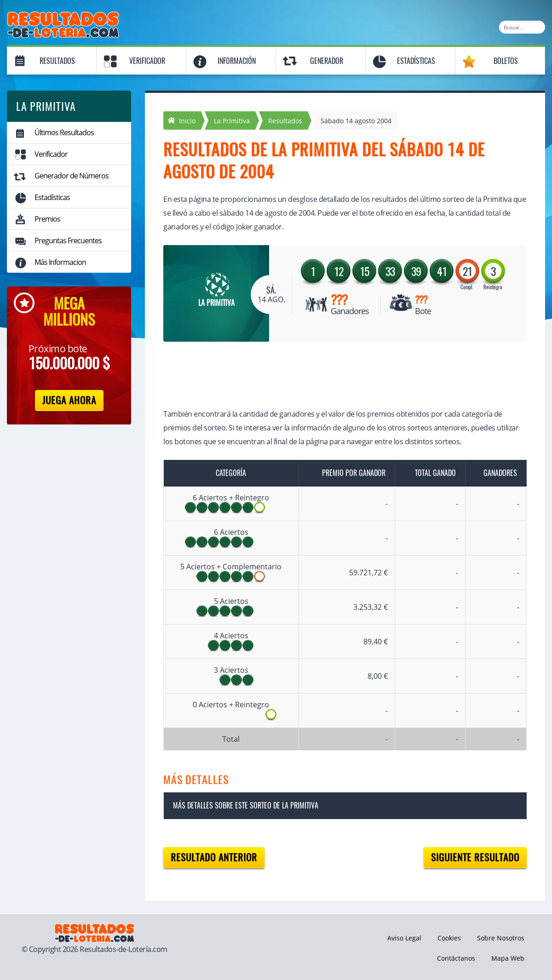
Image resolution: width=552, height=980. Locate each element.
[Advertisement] (336, 376)
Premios (47, 219)
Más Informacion (60, 262)
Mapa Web (508, 958)
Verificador (147, 61)
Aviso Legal (404, 938)
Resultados (57, 61)
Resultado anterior (214, 857)
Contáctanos (456, 958)
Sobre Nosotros (501, 938)
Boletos (506, 61)
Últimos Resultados (64, 132)
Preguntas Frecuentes (68, 241)
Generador (327, 61)
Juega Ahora (69, 400)
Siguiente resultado (475, 857)
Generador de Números (72, 176)
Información (237, 61)
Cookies (449, 938)
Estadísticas (416, 61)
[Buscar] (522, 27)
